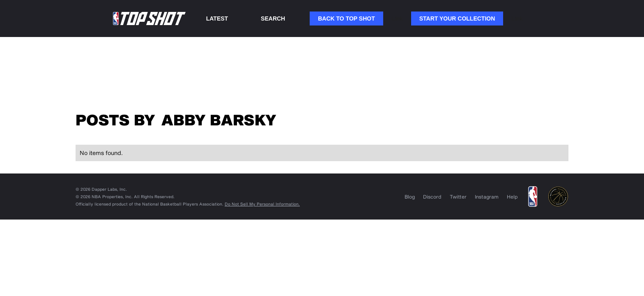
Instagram (487, 197)
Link (397, 18)
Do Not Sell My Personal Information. (262, 204)
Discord (432, 197)
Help (512, 197)
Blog (410, 197)
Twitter (458, 197)
